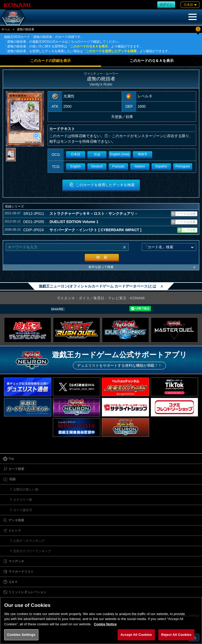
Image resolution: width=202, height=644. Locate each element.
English (76, 166)
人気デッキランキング (29, 541)
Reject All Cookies (176, 635)
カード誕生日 (23, 510)
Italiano (140, 166)
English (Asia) (120, 154)
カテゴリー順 (23, 500)
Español (161, 166)
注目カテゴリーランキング (32, 551)
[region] (101, 620)
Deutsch (97, 166)
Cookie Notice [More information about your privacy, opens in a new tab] (105, 624)
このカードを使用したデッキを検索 (111, 51)
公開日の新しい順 (26, 489)
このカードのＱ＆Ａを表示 (89, 46)
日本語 (75, 154)
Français (118, 166)
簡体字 (143, 154)
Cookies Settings (21, 635)
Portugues (183, 166)
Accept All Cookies (136, 635)
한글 (97, 154)
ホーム (6, 29)
